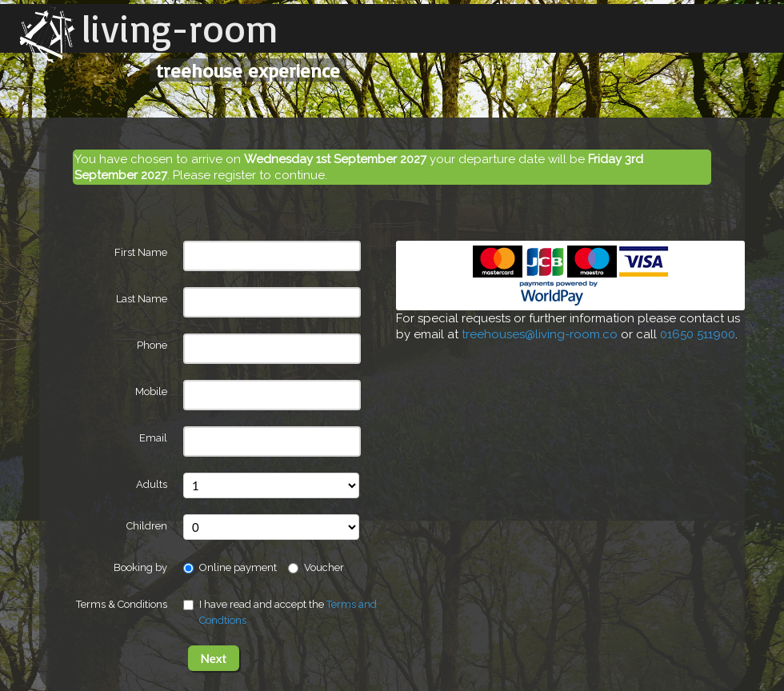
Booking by (140, 567)
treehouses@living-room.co (540, 334)
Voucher (316, 567)
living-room (180, 28)
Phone (152, 345)
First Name (141, 252)
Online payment (230, 567)
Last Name (142, 299)
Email (153, 438)
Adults (152, 484)
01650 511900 (698, 334)
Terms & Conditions (122, 604)
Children (147, 526)
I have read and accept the (280, 612)
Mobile (151, 391)
